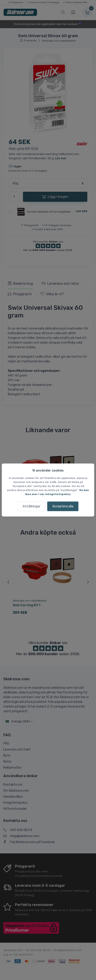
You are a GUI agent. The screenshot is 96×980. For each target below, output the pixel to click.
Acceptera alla (63, 506)
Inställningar (32, 506)
